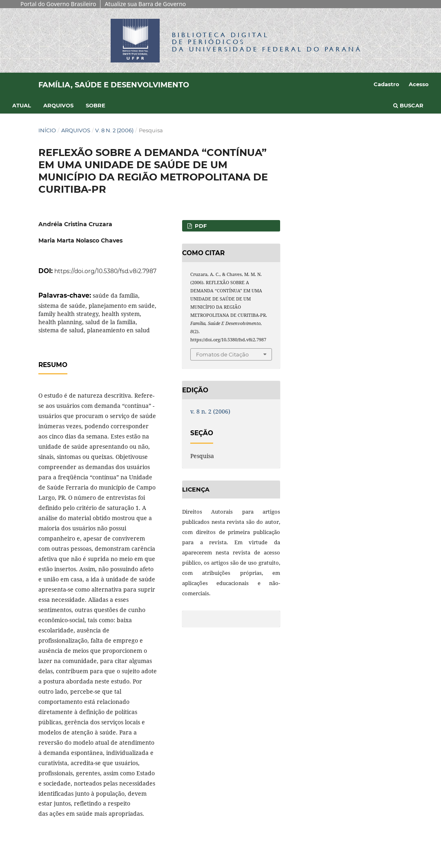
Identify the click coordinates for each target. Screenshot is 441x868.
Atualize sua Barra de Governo (145, 4)
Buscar (408, 105)
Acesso (419, 84)
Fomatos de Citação (222, 354)
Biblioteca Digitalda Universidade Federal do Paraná (267, 42)
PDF (200, 226)
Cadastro (386, 84)
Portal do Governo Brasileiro (58, 4)
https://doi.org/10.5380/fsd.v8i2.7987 (105, 271)
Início (47, 130)
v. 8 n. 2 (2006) (114, 130)
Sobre (96, 105)
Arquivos (58, 105)
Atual (22, 105)
